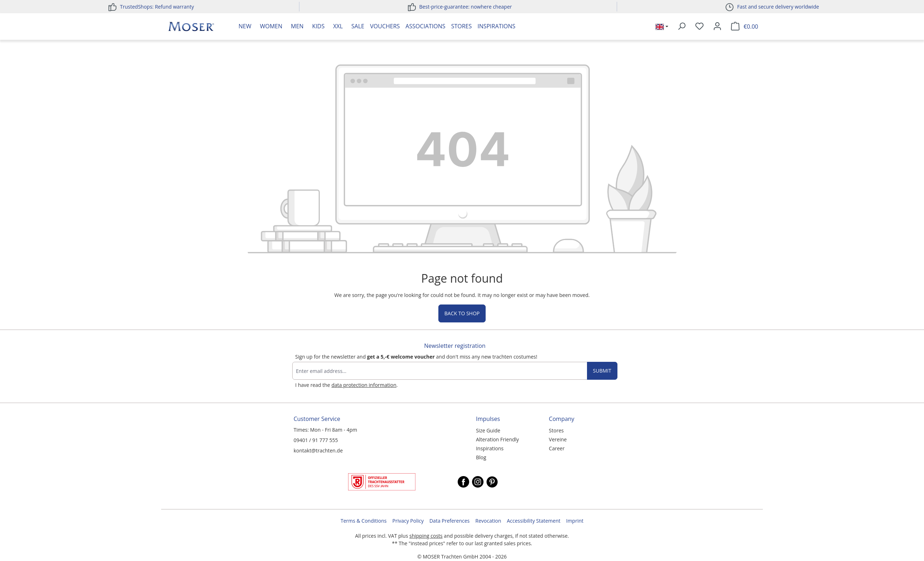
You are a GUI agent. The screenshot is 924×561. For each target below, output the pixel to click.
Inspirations (496, 26)
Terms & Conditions (364, 521)
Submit (602, 371)
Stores (462, 26)
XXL (338, 26)
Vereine (558, 439)
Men (297, 26)
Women (271, 26)
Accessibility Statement (534, 521)
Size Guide (488, 430)
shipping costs (426, 536)
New (245, 26)
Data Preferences (449, 521)
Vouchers (385, 26)
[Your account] (717, 27)
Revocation (488, 521)
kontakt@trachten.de (318, 450)
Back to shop (462, 313)
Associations (425, 26)
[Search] (682, 27)
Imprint (575, 521)
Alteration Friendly (497, 439)
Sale (358, 26)
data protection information (364, 385)
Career (557, 448)
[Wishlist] (699, 27)
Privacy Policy (408, 521)
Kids (319, 26)
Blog (481, 457)
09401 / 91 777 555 (316, 440)
